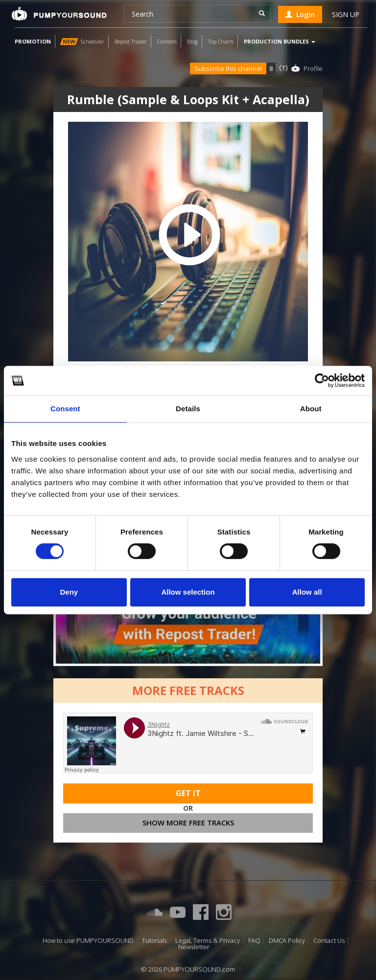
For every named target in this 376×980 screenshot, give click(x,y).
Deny (69, 592)
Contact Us (329, 941)
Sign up (346, 14)
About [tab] (311, 409)
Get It (188, 795)
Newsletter (194, 947)
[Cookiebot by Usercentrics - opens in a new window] (322, 380)
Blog (192, 41)
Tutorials (154, 941)
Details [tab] (188, 409)
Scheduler (82, 41)
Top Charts (221, 41)
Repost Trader (131, 41)
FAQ (254, 941)
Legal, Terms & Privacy (208, 941)
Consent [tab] (65, 409)
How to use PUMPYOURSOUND (88, 941)
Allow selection (188, 592)
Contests (167, 41)
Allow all (307, 592)
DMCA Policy (287, 941)
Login (300, 14)
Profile (313, 68)
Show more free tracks (188, 824)
